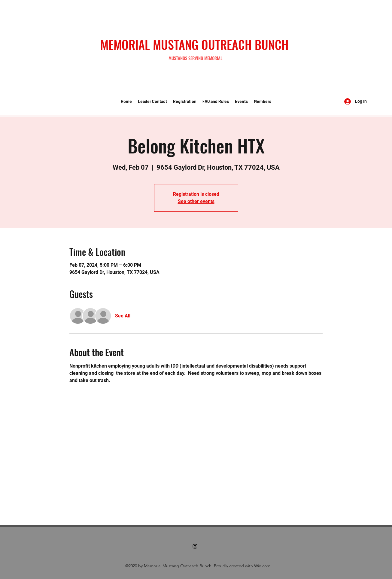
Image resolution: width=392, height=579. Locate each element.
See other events (196, 201)
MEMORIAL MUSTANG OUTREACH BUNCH (194, 44)
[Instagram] (195, 546)
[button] (152, 102)
